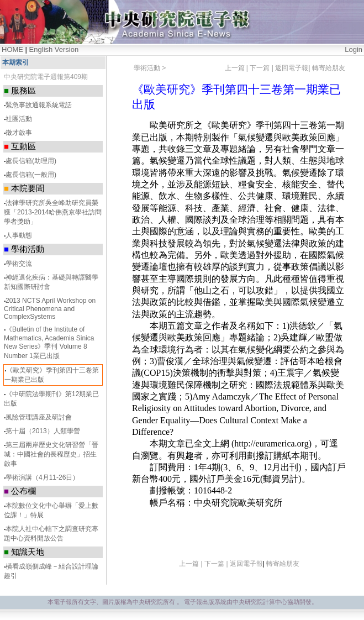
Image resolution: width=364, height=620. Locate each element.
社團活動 (19, 119)
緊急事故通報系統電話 (39, 105)
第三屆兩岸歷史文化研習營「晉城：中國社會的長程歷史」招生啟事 (51, 454)
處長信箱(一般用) (31, 175)
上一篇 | (238, 68)
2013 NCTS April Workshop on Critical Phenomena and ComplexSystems (50, 309)
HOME (12, 49)
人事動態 (19, 235)
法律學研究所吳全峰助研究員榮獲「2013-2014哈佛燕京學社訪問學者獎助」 (53, 212)
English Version (54, 49)
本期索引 (15, 62)
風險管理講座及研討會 (39, 417)
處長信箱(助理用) (31, 161)
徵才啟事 (19, 133)
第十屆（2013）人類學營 (43, 431)
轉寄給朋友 (329, 68)
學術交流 (19, 264)
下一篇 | (262, 68)
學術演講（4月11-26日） (42, 477)
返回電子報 (292, 68)
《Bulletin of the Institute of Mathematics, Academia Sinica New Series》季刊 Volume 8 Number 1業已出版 (49, 343)
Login (354, 49)
